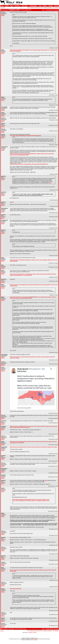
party (46, 480)
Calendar (7, 6)
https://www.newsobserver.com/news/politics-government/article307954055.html (29, 164)
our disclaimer (35, 640)
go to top (2, 631)
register (19, 4)
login (16, 4)
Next (57, 10)
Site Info (56, 6)
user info (3, 15)
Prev (55, 10)
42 (47, 10)
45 (50, 10)
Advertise (51, 6)
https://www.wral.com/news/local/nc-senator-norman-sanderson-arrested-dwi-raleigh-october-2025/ (33, 447)
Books (12, 6)
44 (49, 10)
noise (50, 183)
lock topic (35, 632)
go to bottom (3, 8)
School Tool (17, 6)
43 (48, 10)
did (13, 202)
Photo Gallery (25, 6)
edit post (3, 16)
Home (2, 6)
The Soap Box (11, 629)
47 (53, 10)
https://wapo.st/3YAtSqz (16, 589)
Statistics (45, 6)
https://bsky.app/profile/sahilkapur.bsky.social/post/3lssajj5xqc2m (26, 136)
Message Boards (33, 6)
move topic (30, 632)
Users (40, 6)
